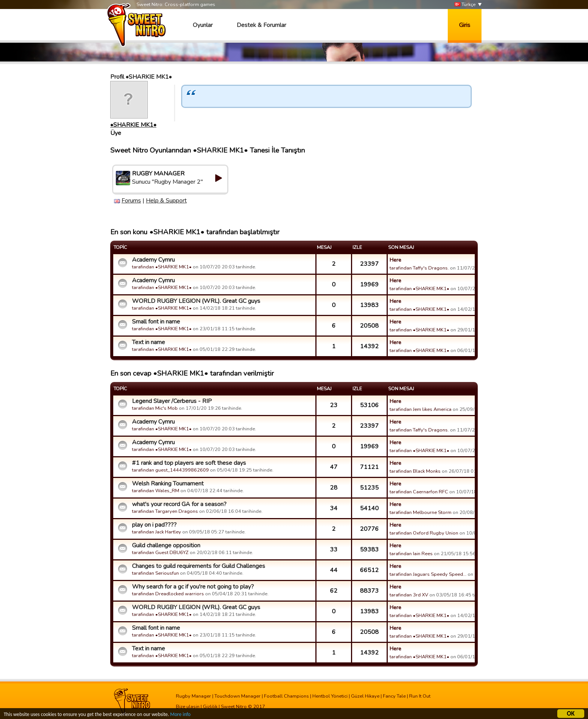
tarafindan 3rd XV (409, 595)
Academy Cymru (153, 260)
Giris (465, 25)
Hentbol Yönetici (330, 696)
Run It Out (420, 696)
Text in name (148, 342)
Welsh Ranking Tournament (168, 484)
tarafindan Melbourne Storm (421, 512)
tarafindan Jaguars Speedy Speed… (428, 574)
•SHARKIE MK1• (133, 125)
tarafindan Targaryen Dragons (165, 511)
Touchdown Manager (238, 696)
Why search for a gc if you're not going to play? (193, 587)
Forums (131, 201)
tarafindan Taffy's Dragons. (419, 268)
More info (180, 715)
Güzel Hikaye (365, 696)
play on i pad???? (154, 525)
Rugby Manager (193, 696)
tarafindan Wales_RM (156, 491)
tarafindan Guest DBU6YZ (160, 553)
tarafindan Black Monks (415, 471)
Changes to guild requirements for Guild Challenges (199, 566)
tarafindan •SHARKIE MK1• (162, 267)
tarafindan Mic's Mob (155, 408)
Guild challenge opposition (166, 545)
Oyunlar (203, 25)
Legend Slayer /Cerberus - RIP (172, 401)
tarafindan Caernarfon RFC (419, 492)
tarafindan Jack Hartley (157, 532)
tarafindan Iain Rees (411, 554)
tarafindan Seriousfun (155, 573)
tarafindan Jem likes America (421, 409)
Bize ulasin (188, 707)
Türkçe (465, 5)
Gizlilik (210, 707)
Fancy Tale (394, 696)
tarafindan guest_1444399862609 (170, 470)
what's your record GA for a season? (179, 504)
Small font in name (156, 322)
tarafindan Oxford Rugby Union (424, 533)
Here (395, 260)
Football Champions (286, 696)
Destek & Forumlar (261, 25)
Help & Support (166, 201)
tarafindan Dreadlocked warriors (168, 594)
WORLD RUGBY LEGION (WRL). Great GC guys (196, 301)
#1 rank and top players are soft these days (189, 463)
